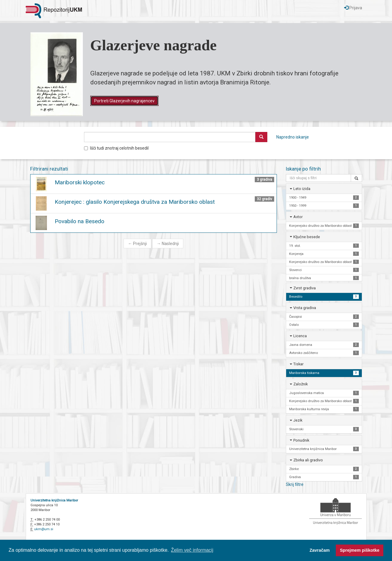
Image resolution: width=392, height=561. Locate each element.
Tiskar (298, 364)
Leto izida (302, 189)
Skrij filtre (295, 484)
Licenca (300, 336)
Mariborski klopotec (80, 182)
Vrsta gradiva (305, 308)
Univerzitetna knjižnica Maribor (54, 500)
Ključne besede (307, 237)
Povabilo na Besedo (80, 221)
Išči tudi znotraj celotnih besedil (116, 148)
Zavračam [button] (319, 550)
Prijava (353, 8)
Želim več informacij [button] (192, 550)
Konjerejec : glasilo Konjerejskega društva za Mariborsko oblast (135, 202)
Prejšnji (137, 244)
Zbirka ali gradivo (308, 460)
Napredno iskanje (293, 137)
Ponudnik (301, 440)
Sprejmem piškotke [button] (360, 550)
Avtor (298, 217)
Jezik (298, 420)
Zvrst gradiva (305, 288)
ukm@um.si (44, 529)
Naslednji (168, 244)
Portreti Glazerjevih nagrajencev (124, 101)
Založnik (301, 384)
